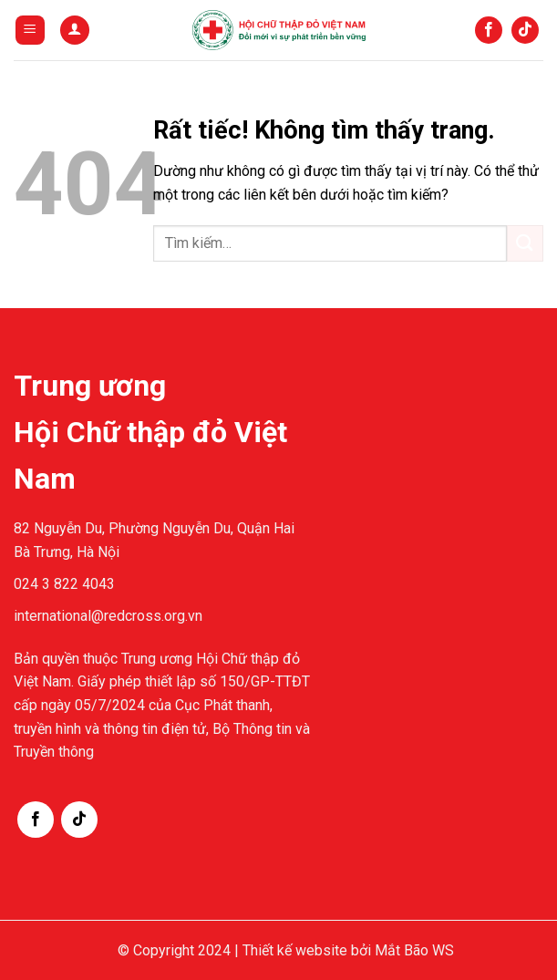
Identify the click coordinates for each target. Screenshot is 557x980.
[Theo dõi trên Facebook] (489, 30)
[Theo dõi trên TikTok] (525, 30)
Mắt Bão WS (414, 950)
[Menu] (30, 31)
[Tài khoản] (75, 31)
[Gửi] (525, 243)
